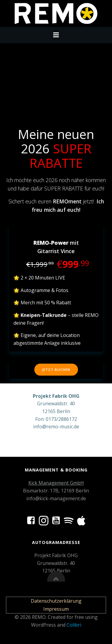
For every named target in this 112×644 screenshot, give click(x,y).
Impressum (56, 609)
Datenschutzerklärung (56, 601)
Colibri (74, 625)
